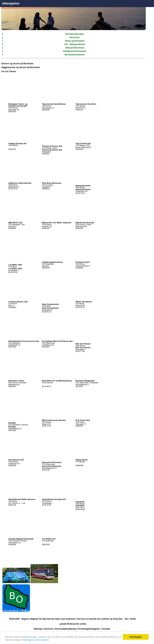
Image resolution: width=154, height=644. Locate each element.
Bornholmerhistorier (75, 55)
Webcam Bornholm (75, 48)
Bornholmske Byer (75, 34)
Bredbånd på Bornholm (75, 51)
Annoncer (49, 629)
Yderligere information (35, 640)
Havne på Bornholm (75, 41)
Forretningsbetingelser (89, 629)
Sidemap (38, 629)
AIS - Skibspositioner (75, 44)
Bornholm (75, 37)
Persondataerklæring (65, 629)
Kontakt (106, 629)
